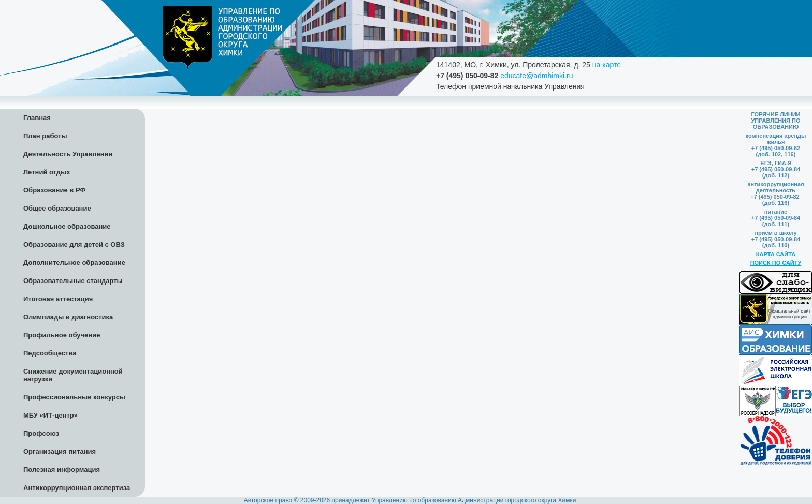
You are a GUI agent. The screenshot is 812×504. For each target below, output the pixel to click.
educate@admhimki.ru (536, 76)
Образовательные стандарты (73, 281)
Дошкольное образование (67, 226)
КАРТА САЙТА (776, 254)
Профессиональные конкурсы (74, 397)
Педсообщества (50, 353)
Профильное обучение (62, 335)
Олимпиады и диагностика (68, 317)
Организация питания (60, 451)
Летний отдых (47, 172)
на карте (607, 65)
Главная (37, 118)
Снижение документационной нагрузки (73, 375)
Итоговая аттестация (58, 299)
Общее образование (57, 208)
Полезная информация (62, 470)
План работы (45, 136)
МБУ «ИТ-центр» (50, 415)
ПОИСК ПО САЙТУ (776, 263)
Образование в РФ (55, 190)
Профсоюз (41, 433)
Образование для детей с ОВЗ (74, 244)
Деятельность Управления (68, 154)
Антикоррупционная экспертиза (77, 488)
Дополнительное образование (74, 263)
